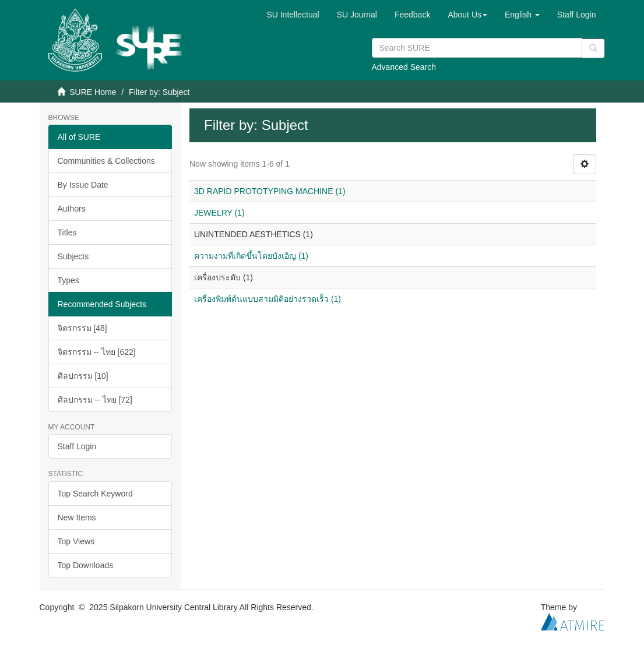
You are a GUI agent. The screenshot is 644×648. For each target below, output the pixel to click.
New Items (77, 517)
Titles (67, 233)
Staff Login (77, 446)
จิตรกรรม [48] (82, 328)
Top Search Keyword (95, 494)
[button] (467, 15)
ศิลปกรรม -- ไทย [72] (95, 400)
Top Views (76, 541)
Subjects (73, 256)
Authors (72, 209)
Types (68, 280)
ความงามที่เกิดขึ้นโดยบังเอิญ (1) (251, 256)
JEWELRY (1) (219, 213)
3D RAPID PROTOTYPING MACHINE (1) (270, 191)
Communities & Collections (106, 161)
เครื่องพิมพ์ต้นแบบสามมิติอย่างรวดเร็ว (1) (268, 299)
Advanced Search (404, 67)
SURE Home (93, 92)
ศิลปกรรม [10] (83, 376)
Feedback (412, 15)
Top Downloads (86, 565)
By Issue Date (83, 185)
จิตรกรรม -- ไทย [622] (97, 352)
